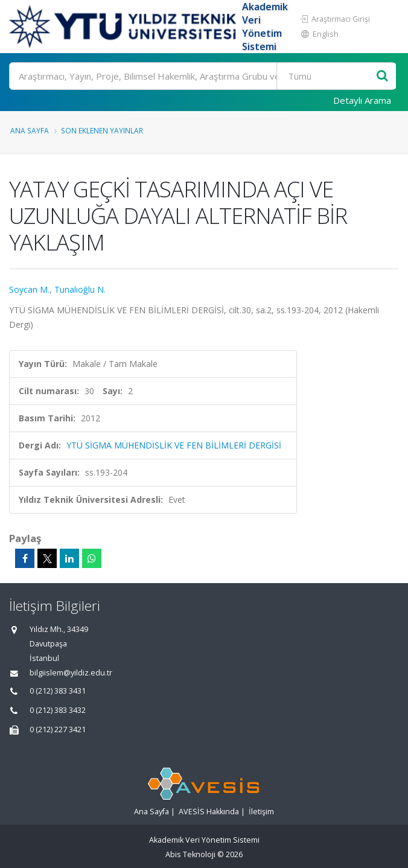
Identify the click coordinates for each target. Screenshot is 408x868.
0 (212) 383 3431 (58, 691)
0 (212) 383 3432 (58, 710)
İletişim (261, 812)
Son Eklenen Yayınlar (102, 130)
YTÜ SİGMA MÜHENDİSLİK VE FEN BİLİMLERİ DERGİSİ (174, 445)
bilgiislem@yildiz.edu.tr (71, 673)
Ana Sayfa (30, 130)
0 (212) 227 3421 (58, 729)
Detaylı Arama (362, 100)
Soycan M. (29, 289)
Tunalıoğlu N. (80, 289)
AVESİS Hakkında (209, 812)
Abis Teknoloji (190, 854)
